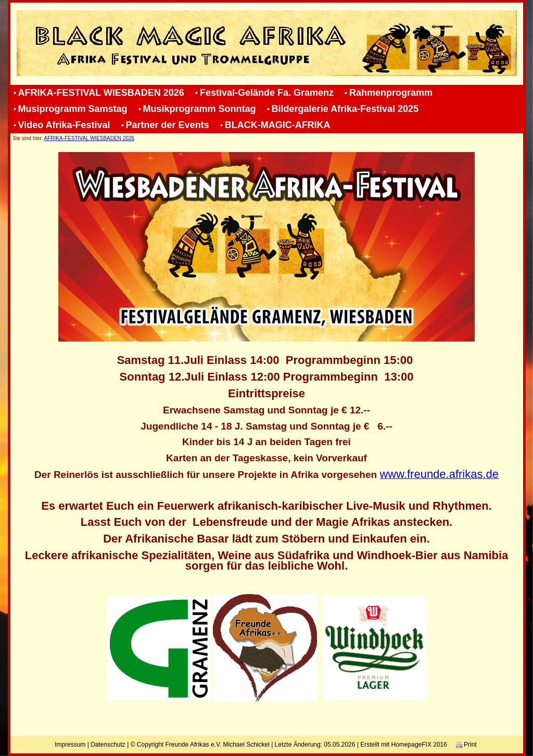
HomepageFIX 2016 (419, 745)
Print (466, 745)
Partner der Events (168, 125)
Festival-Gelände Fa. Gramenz (267, 93)
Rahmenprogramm (391, 93)
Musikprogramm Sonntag (200, 109)
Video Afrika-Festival (64, 125)
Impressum (70, 745)
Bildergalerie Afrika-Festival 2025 (345, 109)
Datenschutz (108, 745)
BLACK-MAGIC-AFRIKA (278, 125)
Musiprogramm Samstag (73, 109)
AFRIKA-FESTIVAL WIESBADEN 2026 (101, 93)
